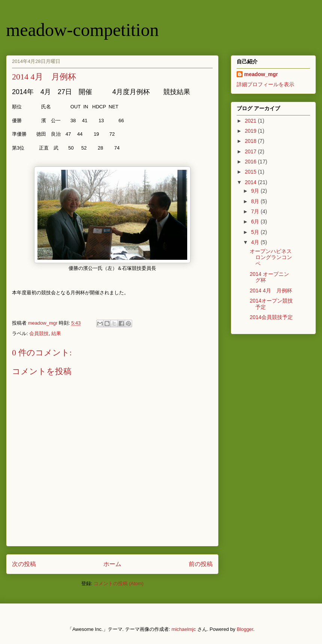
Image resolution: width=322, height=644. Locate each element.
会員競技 (39, 333)
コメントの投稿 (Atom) (119, 583)
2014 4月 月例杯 (271, 291)
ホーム (112, 564)
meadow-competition (82, 30)
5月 (256, 232)
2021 (251, 121)
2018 (251, 141)
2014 (251, 182)
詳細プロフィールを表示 (265, 84)
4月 (256, 242)
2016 (251, 162)
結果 (56, 333)
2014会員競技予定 (271, 317)
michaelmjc (184, 629)
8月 (256, 201)
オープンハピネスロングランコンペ (271, 258)
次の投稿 (24, 564)
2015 (251, 172)
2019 (251, 131)
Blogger (245, 629)
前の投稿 (201, 564)
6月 (256, 222)
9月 (256, 191)
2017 (251, 151)
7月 (256, 211)
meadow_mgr (261, 74)
